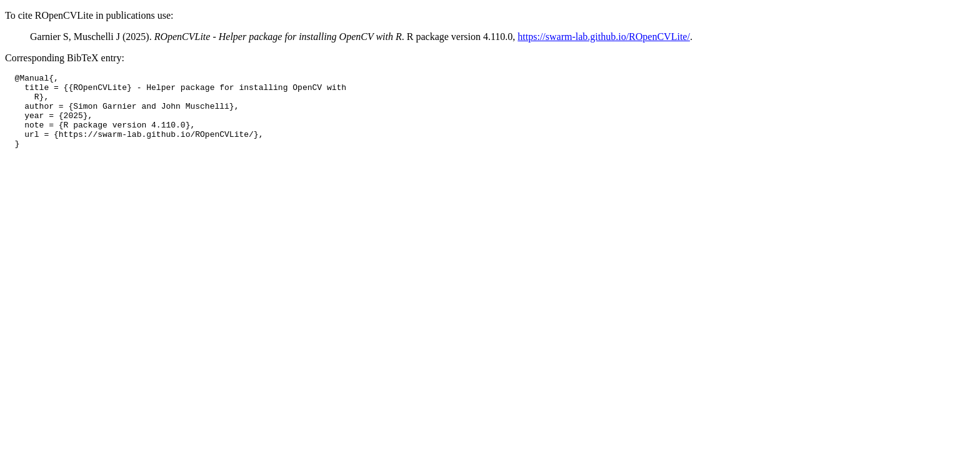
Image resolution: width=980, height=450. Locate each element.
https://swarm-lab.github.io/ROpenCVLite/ (604, 37)
